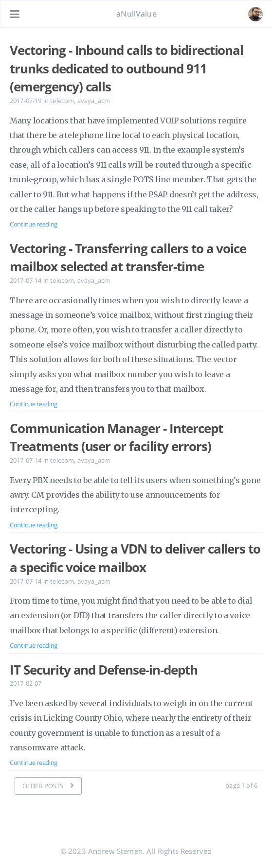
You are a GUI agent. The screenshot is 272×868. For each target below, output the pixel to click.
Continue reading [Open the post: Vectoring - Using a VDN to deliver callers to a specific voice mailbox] (34, 645)
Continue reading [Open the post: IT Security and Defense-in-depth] (34, 763)
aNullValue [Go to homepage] (136, 14)
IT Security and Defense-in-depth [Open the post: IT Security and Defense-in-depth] (104, 670)
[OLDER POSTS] (48, 786)
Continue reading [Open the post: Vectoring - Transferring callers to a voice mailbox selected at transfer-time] (34, 404)
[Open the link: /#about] (255, 14)
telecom (62, 101)
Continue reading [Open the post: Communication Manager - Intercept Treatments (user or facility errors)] (34, 525)
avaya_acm (94, 101)
